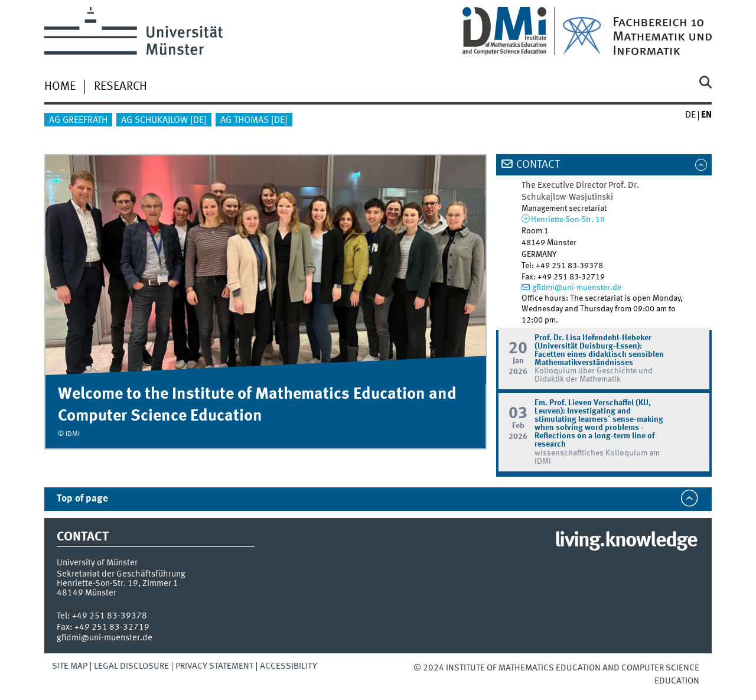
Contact (538, 165)
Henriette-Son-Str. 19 (568, 220)
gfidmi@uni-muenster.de (577, 288)
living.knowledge (626, 541)
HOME (60, 87)
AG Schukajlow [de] (164, 121)
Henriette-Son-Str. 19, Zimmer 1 (118, 584)
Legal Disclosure (131, 666)
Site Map (70, 666)
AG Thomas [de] (254, 121)
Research (120, 87)
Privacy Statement (214, 666)
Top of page (82, 499)
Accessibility (289, 666)
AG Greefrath (78, 121)
